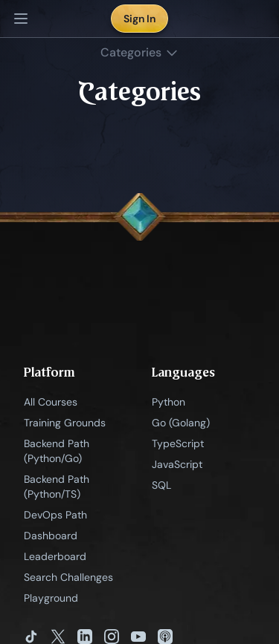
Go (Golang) (181, 423)
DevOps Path (55, 515)
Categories (140, 52)
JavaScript (177, 464)
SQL (161, 485)
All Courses (51, 402)
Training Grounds (65, 423)
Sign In (139, 19)
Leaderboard (55, 556)
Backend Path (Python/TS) (57, 487)
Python (169, 402)
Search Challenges (68, 577)
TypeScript (178, 443)
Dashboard (51, 536)
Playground (51, 598)
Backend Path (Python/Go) (57, 451)
